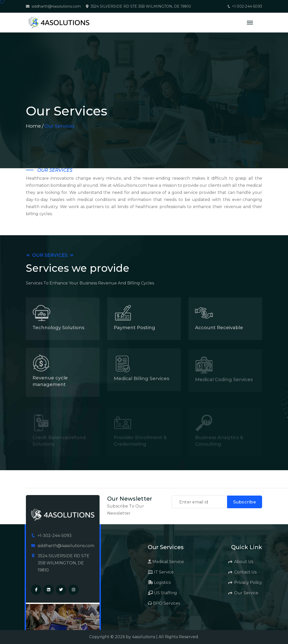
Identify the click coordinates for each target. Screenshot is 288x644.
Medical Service (166, 562)
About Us (241, 562)
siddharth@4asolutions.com (56, 6)
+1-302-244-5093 (245, 6)
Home (33, 126)
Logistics (159, 582)
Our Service (244, 593)
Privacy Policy (245, 582)
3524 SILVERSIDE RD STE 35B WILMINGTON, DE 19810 (141, 6)
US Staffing (162, 593)
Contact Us (243, 572)
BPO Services (164, 603)
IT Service (161, 572)
